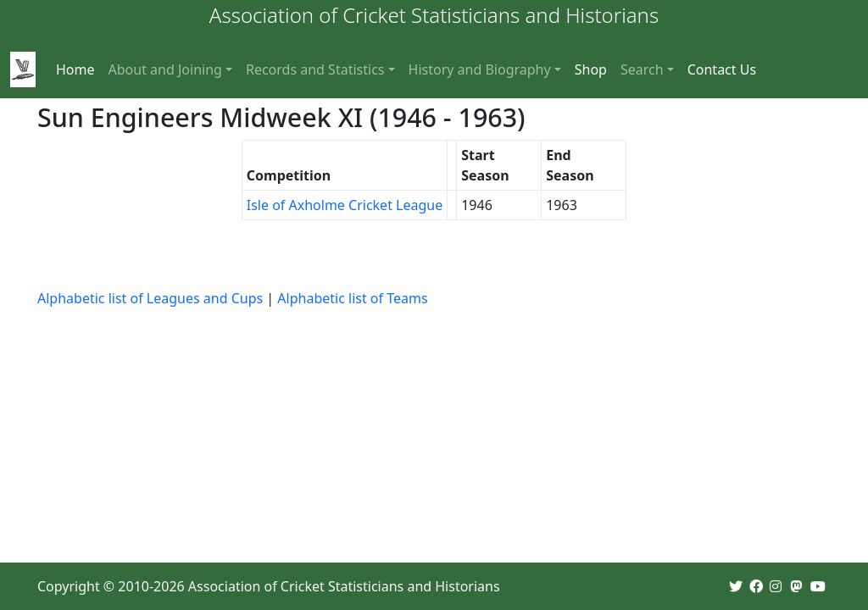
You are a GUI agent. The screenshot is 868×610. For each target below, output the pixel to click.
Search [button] (642, 69)
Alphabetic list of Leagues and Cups (150, 298)
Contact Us (722, 69)
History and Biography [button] (480, 69)
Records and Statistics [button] (315, 69)
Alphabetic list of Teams (352, 298)
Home (75, 69)
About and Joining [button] (165, 69)
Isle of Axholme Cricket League (345, 205)
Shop (591, 69)
